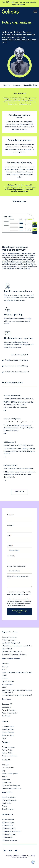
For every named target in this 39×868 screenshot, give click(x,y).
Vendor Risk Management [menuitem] (11, 643)
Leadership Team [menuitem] (8, 768)
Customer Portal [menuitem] (8, 726)
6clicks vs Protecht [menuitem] (9, 828)
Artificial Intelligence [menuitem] (9, 800)
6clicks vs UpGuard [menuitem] (9, 834)
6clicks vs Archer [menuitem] (8, 820)
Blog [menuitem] (4, 771)
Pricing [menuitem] (4, 806)
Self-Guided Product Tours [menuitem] (12, 788)
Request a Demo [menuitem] (8, 735)
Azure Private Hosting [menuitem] (10, 713)
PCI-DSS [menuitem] (5, 678)
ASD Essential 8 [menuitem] (8, 684)
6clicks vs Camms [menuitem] (8, 823)
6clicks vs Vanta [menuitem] (8, 837)
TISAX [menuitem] (4, 687)
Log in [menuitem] (4, 738)
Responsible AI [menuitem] (7, 649)
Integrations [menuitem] (6, 707)
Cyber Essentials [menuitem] (8, 681)
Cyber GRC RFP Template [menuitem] (11, 785)
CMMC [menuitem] (4, 675)
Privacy (17, 856)
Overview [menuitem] (17, 85)
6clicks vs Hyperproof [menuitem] (10, 840)
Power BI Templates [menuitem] (9, 710)
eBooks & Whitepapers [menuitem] (10, 774)
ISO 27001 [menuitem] (6, 664)
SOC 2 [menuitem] (4, 670)
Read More (19, 491)
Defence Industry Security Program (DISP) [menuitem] (17, 695)
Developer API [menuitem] (7, 704)
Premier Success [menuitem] (8, 732)
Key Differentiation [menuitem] (9, 797)
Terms (24, 856)
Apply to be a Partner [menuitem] (10, 756)
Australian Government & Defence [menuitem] (14, 655)
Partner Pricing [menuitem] (7, 753)
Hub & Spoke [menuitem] (7, 803)
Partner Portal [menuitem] (7, 750)
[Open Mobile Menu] (35, 11)
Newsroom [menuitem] (6, 780)
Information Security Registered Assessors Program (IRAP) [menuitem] (17, 691)
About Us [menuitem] (5, 765)
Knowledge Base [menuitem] (8, 729)
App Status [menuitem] (6, 716)
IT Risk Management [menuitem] (9, 640)
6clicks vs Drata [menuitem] (8, 825)
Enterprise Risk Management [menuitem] (12, 652)
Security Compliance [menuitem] (9, 637)
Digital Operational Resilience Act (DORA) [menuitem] (17, 672)
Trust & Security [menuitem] (8, 809)
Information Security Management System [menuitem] (17, 646)
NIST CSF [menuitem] (5, 667)
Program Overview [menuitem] (9, 747)
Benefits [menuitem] (7, 85)
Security (9, 856)
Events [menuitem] (5, 777)
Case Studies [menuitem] (7, 783)
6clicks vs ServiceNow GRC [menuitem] (12, 831)
